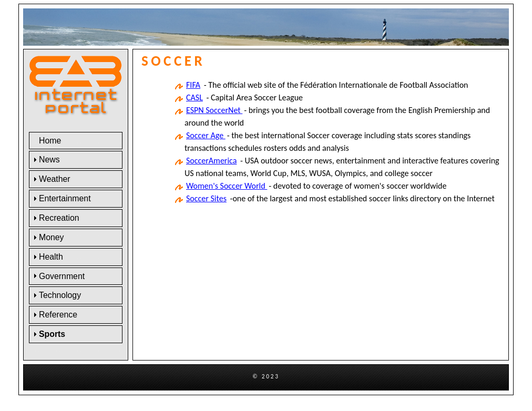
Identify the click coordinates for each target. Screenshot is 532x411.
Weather (55, 179)
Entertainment (65, 198)
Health (51, 257)
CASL (195, 97)
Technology (60, 295)
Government (62, 276)
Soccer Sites (206, 198)
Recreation (59, 218)
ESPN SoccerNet (214, 110)
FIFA (193, 85)
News (49, 160)
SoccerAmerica (211, 161)
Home (50, 141)
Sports (52, 334)
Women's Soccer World (227, 186)
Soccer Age (206, 135)
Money (52, 237)
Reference (58, 315)
